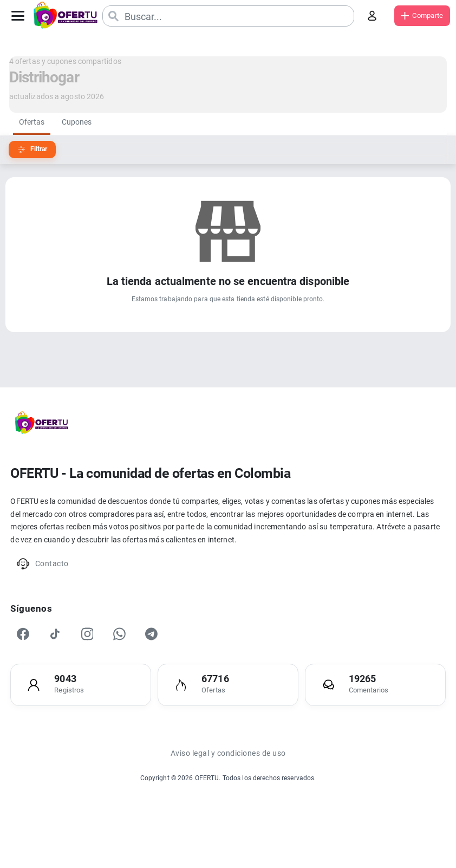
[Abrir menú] (21, 16)
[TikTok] (61, 658)
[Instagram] (95, 658)
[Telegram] (165, 658)
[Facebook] (26, 658)
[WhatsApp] (130, 658)
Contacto (48, 581)
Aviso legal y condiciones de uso (228, 787)
